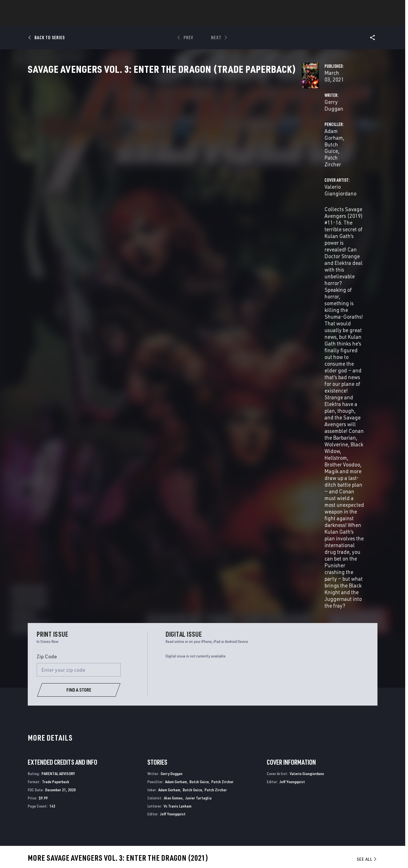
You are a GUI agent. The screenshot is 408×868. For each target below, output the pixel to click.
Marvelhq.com (145, 809)
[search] (364, 7)
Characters (168, 20)
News (119, 20)
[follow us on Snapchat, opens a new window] (327, 818)
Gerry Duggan (149, 132)
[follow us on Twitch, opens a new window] (358, 818)
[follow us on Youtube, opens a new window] (312, 817)
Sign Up (73, 7)
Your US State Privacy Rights (117, 855)
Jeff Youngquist (173, 432)
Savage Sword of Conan (315, 742)
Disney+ (138, 801)
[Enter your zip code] (79, 288)
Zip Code (47, 275)
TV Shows (219, 20)
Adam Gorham (262, 132)
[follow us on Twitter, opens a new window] (327, 807)
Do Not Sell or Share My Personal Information (178, 855)
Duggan (33, 606)
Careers (82, 809)
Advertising (142, 793)
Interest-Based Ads (319, 855)
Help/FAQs (84, 801)
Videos (265, 20)
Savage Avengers (43, 742)
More (286, 20)
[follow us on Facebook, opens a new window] (312, 807)
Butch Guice (295, 132)
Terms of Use (53, 855)
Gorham (45, 606)
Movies (195, 20)
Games (244, 20)
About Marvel (88, 793)
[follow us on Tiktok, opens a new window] (312, 829)
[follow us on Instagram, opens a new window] (342, 807)
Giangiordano (61, 606)
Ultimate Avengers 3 (224, 742)
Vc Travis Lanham (178, 424)
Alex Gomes (173, 416)
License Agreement (285, 855)
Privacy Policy (79, 855)
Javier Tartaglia (198, 416)
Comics (140, 20)
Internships (87, 817)
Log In (55, 7)
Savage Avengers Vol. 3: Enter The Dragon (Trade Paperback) (59, 596)
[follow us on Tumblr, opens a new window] (357, 807)
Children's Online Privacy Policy (242, 855)
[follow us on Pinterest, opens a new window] (342, 817)
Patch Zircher (327, 132)
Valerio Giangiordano (157, 154)
